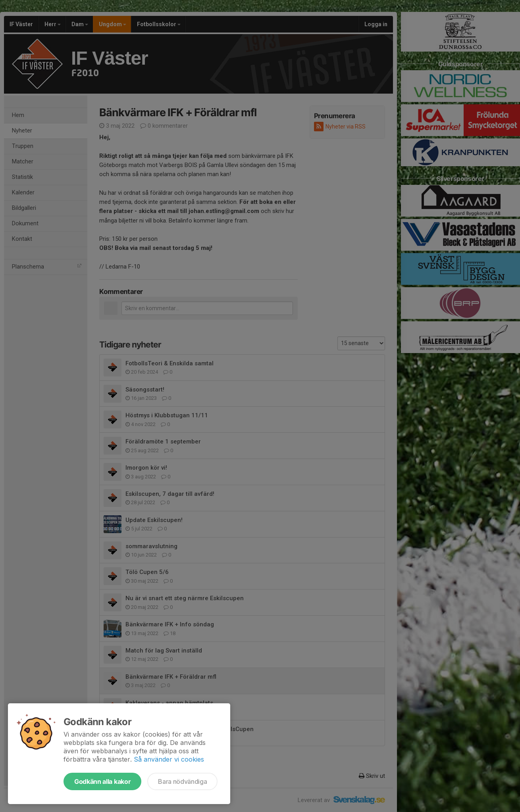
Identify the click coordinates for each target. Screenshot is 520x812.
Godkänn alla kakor (102, 781)
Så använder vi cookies (169, 759)
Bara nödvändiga (182, 781)
